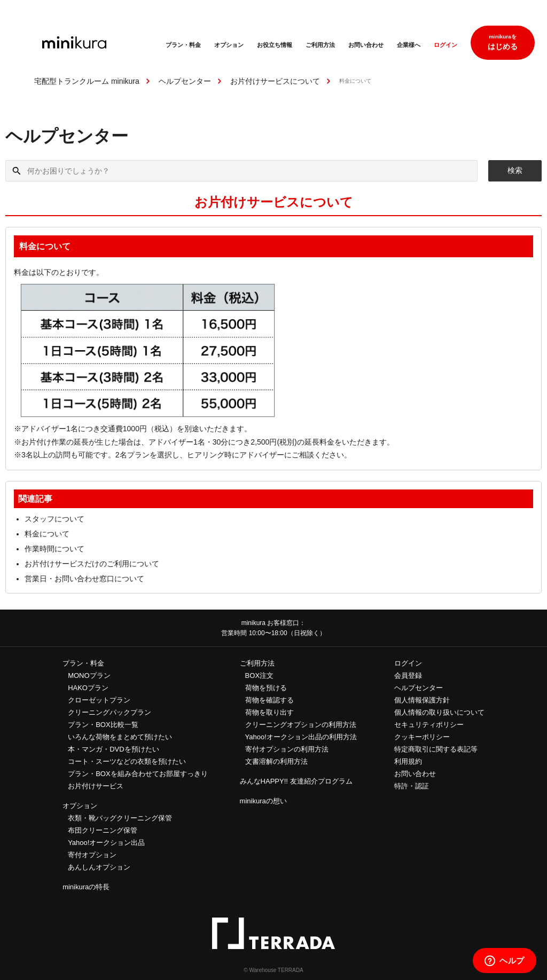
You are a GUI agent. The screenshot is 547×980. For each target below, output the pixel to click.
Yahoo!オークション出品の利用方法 (301, 737)
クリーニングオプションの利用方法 (301, 725)
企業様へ (409, 45)
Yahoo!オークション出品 (106, 843)
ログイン (446, 45)
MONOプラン (89, 675)
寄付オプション (92, 855)
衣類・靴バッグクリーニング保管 (120, 818)
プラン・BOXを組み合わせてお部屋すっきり (138, 774)
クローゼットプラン (99, 700)
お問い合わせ (366, 45)
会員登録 (408, 675)
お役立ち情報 (275, 45)
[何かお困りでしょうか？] (241, 171)
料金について (47, 534)
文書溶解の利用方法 (276, 761)
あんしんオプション (99, 867)
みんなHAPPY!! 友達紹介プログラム (296, 781)
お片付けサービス (96, 786)
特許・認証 (412, 786)
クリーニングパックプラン (110, 712)
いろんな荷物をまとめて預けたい (120, 737)
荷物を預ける (266, 688)
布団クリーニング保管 (103, 830)
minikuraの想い (263, 801)
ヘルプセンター (185, 81)
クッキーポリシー (422, 737)
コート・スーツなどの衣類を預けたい (127, 761)
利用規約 (408, 761)
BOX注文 (259, 675)
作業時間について (54, 549)
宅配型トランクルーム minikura (87, 81)
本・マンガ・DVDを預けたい (113, 749)
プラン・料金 (183, 45)
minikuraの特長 (86, 887)
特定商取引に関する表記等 (436, 749)
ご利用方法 (320, 45)
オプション (229, 45)
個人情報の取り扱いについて (439, 712)
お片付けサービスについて (275, 81)
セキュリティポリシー (429, 725)
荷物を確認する (269, 700)
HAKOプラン (88, 688)
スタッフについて (54, 519)
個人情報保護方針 (422, 700)
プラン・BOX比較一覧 (103, 725)
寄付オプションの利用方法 (287, 749)
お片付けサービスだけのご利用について (92, 564)
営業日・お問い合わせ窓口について (84, 579)
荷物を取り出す (269, 712)
